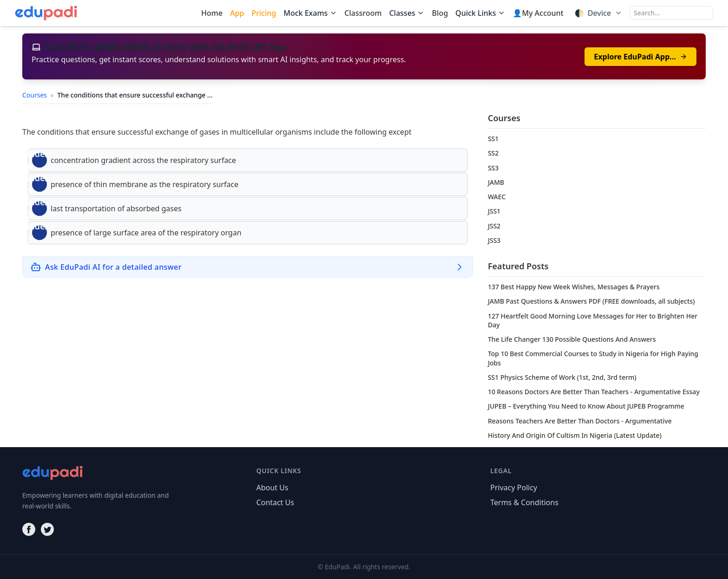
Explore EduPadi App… (640, 57)
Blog (440, 13)
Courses (36, 95)
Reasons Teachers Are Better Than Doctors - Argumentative (580, 421)
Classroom (363, 13)
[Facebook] (29, 529)
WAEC (497, 197)
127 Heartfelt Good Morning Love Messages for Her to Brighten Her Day (593, 320)
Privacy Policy (514, 488)
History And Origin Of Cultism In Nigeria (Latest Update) (575, 435)
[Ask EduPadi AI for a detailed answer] (248, 267)
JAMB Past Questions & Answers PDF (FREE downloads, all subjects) (591, 301)
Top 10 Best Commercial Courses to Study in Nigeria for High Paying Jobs (593, 358)
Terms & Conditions (524, 502)
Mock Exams (310, 13)
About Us (272, 488)
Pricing (264, 13)
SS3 (493, 168)
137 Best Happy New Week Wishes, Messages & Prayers (574, 287)
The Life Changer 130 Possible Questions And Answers (572, 339)
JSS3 (494, 240)
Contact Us (275, 502)
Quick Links (480, 13)
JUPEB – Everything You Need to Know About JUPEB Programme (586, 406)
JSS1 (494, 211)
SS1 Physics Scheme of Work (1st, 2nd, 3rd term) (562, 377)
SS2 (493, 153)
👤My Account (538, 13)
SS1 (493, 139)
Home (212, 13)
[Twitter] (47, 529)
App (237, 13)
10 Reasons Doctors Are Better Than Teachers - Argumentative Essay (594, 392)
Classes (407, 13)
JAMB (496, 182)
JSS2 (494, 226)
